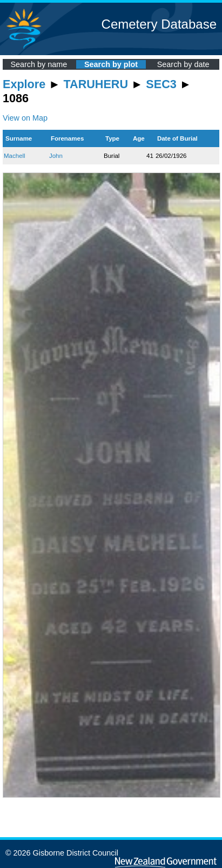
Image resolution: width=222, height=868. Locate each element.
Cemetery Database (159, 24)
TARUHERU (96, 84)
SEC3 (161, 84)
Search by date (183, 64)
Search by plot (111, 64)
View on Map (25, 118)
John (56, 156)
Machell (15, 156)
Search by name (39, 64)
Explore (24, 84)
